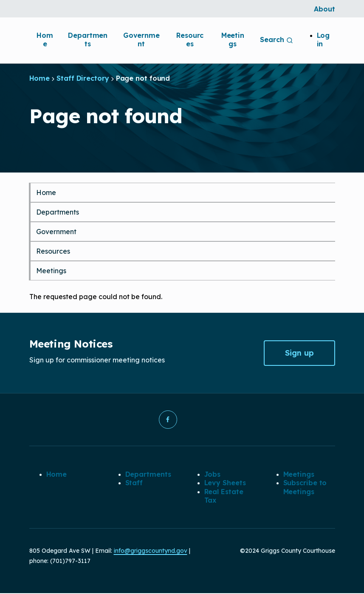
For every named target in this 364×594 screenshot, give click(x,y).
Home (45, 40)
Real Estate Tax (224, 496)
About (324, 9)
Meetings (233, 40)
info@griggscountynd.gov (151, 552)
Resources (190, 40)
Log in (323, 40)
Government (141, 40)
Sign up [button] (299, 353)
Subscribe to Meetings (305, 487)
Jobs (213, 475)
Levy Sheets (225, 483)
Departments (88, 40)
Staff (134, 483)
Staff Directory (83, 78)
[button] (168, 420)
